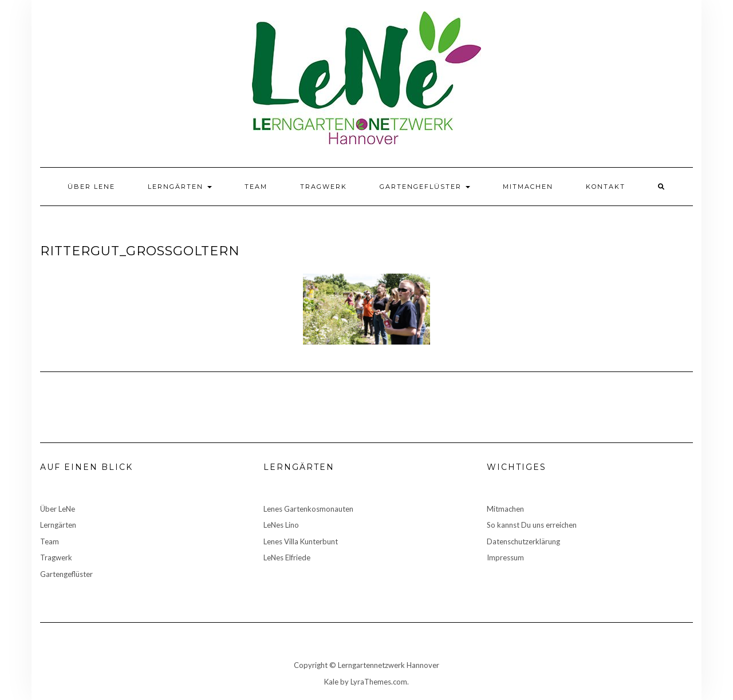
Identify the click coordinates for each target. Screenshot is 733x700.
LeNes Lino (281, 525)
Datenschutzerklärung (523, 541)
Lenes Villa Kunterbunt (301, 541)
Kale (331, 682)
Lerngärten (180, 187)
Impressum (505, 557)
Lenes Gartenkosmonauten (308, 509)
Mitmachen (528, 187)
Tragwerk (324, 187)
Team (256, 187)
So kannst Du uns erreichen (532, 525)
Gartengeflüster (425, 187)
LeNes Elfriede (287, 557)
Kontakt (606, 187)
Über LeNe (91, 187)
